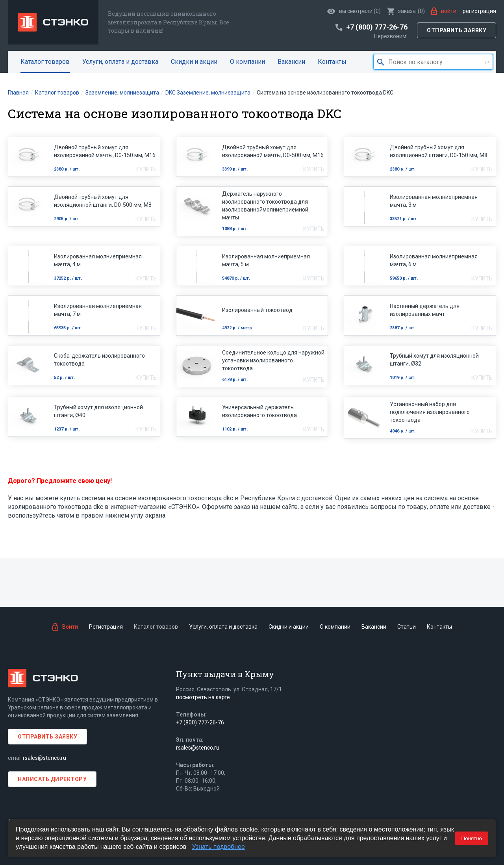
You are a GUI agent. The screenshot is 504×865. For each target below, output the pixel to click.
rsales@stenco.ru (44, 758)
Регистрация (479, 11)
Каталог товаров (45, 62)
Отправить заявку (457, 30)
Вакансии (291, 62)
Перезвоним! (391, 36)
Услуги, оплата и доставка (120, 62)
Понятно (472, 838)
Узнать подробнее (219, 847)
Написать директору (52, 779)
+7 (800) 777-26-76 (200, 722)
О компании (247, 62)
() (406, 11)
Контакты (332, 62)
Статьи (407, 627)
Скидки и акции (194, 62)
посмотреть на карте (203, 697)
